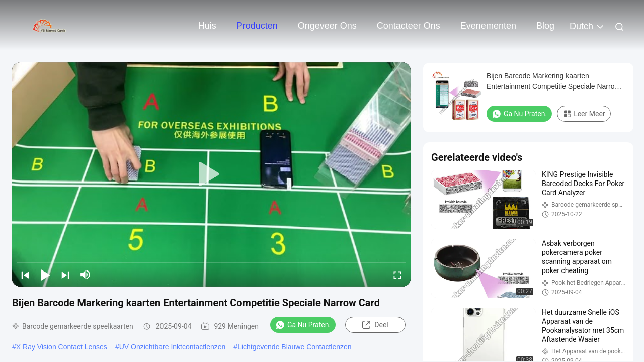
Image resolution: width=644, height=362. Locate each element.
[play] (211, 174)
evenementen (488, 26)
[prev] (25, 275)
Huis (207, 26)
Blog (545, 26)
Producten (257, 26)
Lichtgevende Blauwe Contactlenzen (295, 347)
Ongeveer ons (327, 26)
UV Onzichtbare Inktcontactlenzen (173, 347)
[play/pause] (45, 275)
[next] (65, 275)
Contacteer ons (409, 26)
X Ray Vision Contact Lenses (62, 347)
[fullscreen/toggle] (397, 275)
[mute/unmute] (86, 275)
